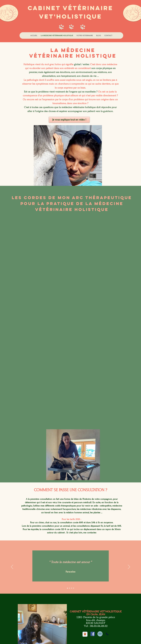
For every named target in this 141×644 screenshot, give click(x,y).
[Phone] (107, 634)
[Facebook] (93, 634)
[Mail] (100, 634)
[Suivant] (129, 567)
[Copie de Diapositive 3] (74, 588)
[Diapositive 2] (70, 588)
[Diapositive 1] (68, 588)
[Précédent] (12, 567)
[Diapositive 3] (72, 588)
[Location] (85, 634)
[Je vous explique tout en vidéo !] (69, 120)
